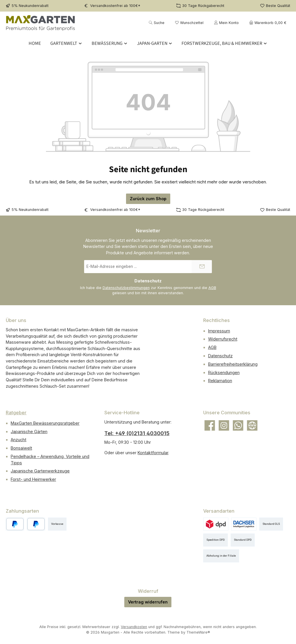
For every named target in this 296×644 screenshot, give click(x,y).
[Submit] (202, 267)
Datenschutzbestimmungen (126, 288)
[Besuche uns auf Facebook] (210, 425)
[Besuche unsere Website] (252, 425)
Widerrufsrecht (223, 339)
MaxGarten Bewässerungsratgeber (45, 423)
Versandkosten (134, 627)
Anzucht (18, 440)
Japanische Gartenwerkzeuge (40, 471)
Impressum (219, 331)
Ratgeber (16, 413)
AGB (212, 288)
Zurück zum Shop (148, 199)
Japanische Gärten (29, 432)
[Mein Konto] (226, 23)
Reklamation (220, 381)
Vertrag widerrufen (148, 602)
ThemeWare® (198, 632)
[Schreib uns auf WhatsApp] (238, 425)
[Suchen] (157, 23)
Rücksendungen (224, 372)
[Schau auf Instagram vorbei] (224, 425)
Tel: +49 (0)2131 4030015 (137, 433)
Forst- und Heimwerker (33, 479)
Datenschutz (220, 356)
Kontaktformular (153, 453)
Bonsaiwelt (21, 448)
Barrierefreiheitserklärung (233, 364)
